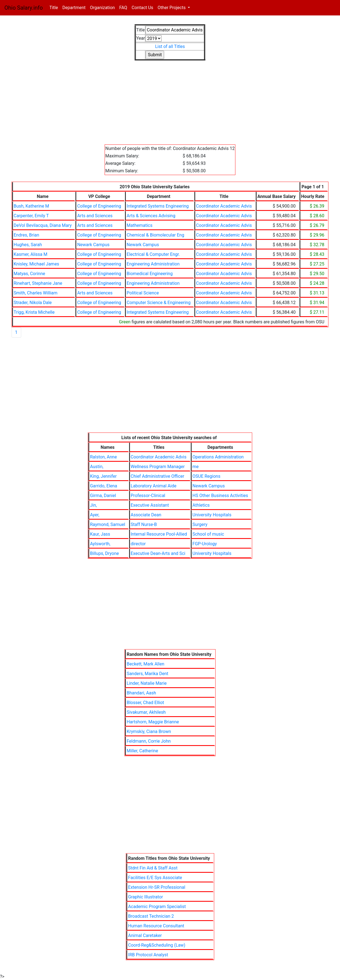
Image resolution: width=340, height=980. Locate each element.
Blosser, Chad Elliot (145, 703)
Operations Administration (218, 457)
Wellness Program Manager (158, 467)
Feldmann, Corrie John (149, 741)
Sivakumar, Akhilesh (146, 712)
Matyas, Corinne (29, 274)
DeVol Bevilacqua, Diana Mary (43, 225)
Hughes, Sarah (28, 245)
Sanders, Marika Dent (147, 674)
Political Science (143, 293)
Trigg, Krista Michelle (34, 312)
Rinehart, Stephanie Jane (38, 283)
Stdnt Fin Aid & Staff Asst (153, 868)
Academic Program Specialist (157, 907)
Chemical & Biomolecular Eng (155, 235)
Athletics (201, 505)
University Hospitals (212, 515)
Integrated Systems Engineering (158, 206)
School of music (208, 534)
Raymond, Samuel (108, 524)
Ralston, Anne (103, 457)
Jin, (93, 505)
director (138, 544)
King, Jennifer (103, 476)
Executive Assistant (150, 505)
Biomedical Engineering (150, 274)
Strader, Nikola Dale (33, 303)
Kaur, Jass (100, 534)
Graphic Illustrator (145, 897)
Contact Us (142, 8)
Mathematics (140, 225)
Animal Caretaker (145, 935)
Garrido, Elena (104, 486)
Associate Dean (146, 515)
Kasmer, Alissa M (31, 254)
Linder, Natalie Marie (147, 683)
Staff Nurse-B (144, 524)
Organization (102, 8)
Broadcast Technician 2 (151, 916)
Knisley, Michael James (36, 264)
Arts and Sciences (95, 216)
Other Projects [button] (172, 8)
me (196, 467)
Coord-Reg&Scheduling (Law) (157, 945)
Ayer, (95, 515)
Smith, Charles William (36, 293)
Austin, (97, 467)
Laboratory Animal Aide (154, 486)
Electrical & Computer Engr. (153, 254)
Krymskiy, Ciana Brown (149, 731)
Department (74, 8)
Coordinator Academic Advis (224, 206)
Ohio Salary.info (24, 8)
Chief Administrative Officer (158, 476)
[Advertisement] (170, 106)
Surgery (200, 524)
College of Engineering (99, 206)
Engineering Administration (153, 264)
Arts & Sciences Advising (151, 216)
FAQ (123, 8)
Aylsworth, (100, 544)
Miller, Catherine (142, 751)
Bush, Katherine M (32, 206)
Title (55, 7)
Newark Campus (93, 245)
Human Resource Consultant (156, 926)
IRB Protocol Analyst (148, 955)
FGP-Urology (205, 544)
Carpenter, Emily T (31, 216)
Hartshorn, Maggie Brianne (153, 722)
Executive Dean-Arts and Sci (158, 553)
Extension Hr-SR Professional (157, 887)
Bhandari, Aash (141, 693)
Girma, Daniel (103, 496)
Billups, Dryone (104, 553)
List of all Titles (170, 46)
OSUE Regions (206, 476)
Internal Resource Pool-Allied (159, 534)
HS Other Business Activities (220, 496)
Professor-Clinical (148, 496)
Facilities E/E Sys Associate (155, 878)
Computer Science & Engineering (159, 303)
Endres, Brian (27, 235)
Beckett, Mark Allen (145, 664)
